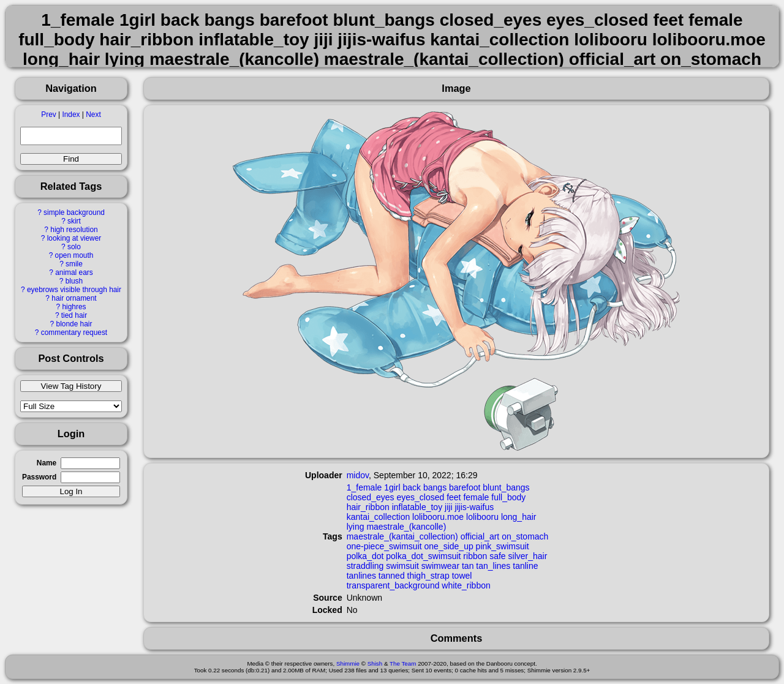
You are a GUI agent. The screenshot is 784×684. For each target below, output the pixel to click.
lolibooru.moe (438, 517)
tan (468, 566)
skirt (74, 221)
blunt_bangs (506, 487)
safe (497, 556)
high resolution (74, 230)
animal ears (74, 272)
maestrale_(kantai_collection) (402, 536)
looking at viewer (74, 238)
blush (74, 281)
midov (358, 475)
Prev (48, 115)
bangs (435, 487)
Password (39, 477)
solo (74, 247)
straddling (365, 566)
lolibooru (482, 517)
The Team (403, 663)
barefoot (465, 487)
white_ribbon (466, 585)
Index (71, 115)
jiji (448, 507)
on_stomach (525, 536)
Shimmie (348, 663)
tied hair (74, 315)
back (412, 487)
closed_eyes (371, 497)
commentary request (74, 333)
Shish (375, 663)
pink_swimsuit (503, 546)
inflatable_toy (417, 507)
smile (74, 264)
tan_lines (493, 566)
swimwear (440, 566)
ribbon (475, 556)
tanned (392, 576)
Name (47, 463)
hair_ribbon (368, 507)
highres (74, 307)
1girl (392, 487)
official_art (480, 536)
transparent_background (393, 585)
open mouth (74, 255)
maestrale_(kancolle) (406, 527)
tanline (525, 566)
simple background (74, 212)
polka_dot (365, 556)
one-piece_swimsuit (384, 546)
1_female (364, 487)
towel (462, 576)
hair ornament (74, 298)
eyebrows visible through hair (74, 290)
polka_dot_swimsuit (423, 556)
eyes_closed (420, 497)
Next (93, 115)
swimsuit (402, 566)
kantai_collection (379, 517)
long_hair (519, 517)
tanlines (361, 576)
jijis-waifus (474, 507)
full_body (508, 497)
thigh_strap (428, 576)
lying (356, 527)
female (476, 497)
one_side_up (449, 546)
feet (454, 497)
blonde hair (74, 324)
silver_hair (528, 556)
